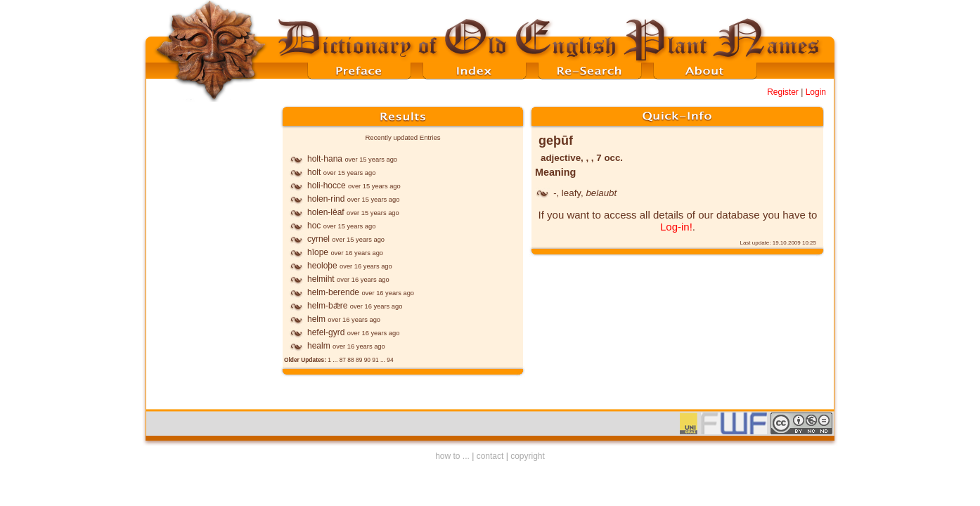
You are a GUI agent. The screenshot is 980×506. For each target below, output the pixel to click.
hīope (318, 252)
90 (367, 360)
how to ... (452, 456)
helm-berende (333, 292)
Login (816, 92)
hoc (314, 226)
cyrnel (318, 239)
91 (375, 360)
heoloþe (322, 266)
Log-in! (676, 227)
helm (316, 319)
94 (390, 360)
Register (783, 92)
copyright (528, 456)
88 (350, 360)
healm (319, 346)
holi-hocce (327, 186)
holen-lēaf (326, 212)
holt (314, 172)
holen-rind (326, 199)
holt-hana (325, 159)
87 (343, 360)
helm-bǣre (327, 306)
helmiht (321, 279)
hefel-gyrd (326, 332)
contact (490, 456)
